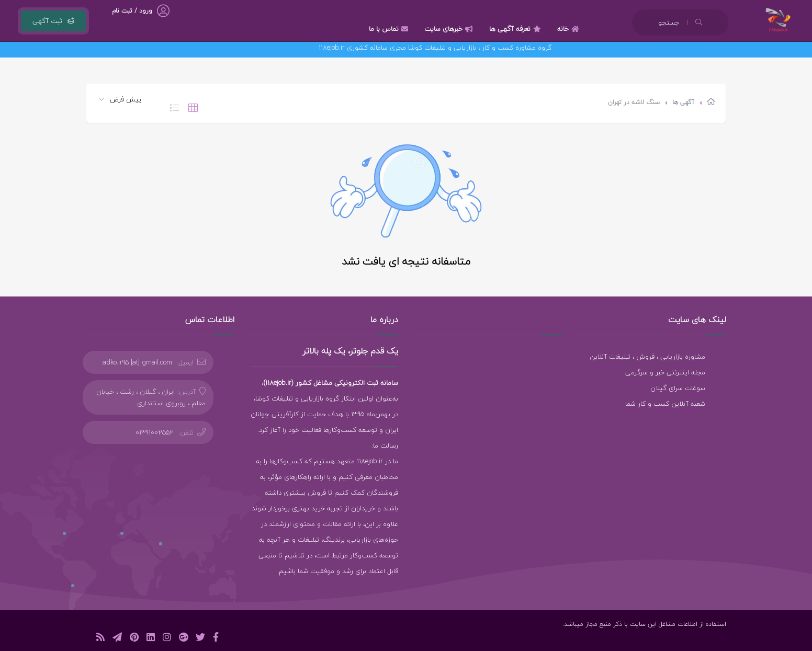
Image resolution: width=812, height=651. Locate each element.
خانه (569, 29)
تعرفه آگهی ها (516, 29)
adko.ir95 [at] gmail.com (137, 362)
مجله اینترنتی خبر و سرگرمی (665, 372)
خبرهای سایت (450, 29)
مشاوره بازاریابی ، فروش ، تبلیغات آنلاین (647, 357)
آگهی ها (683, 102)
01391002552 (155, 432)
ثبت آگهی (53, 21)
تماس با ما (390, 29)
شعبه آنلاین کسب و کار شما (665, 404)
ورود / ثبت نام (132, 11)
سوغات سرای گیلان (678, 388)
